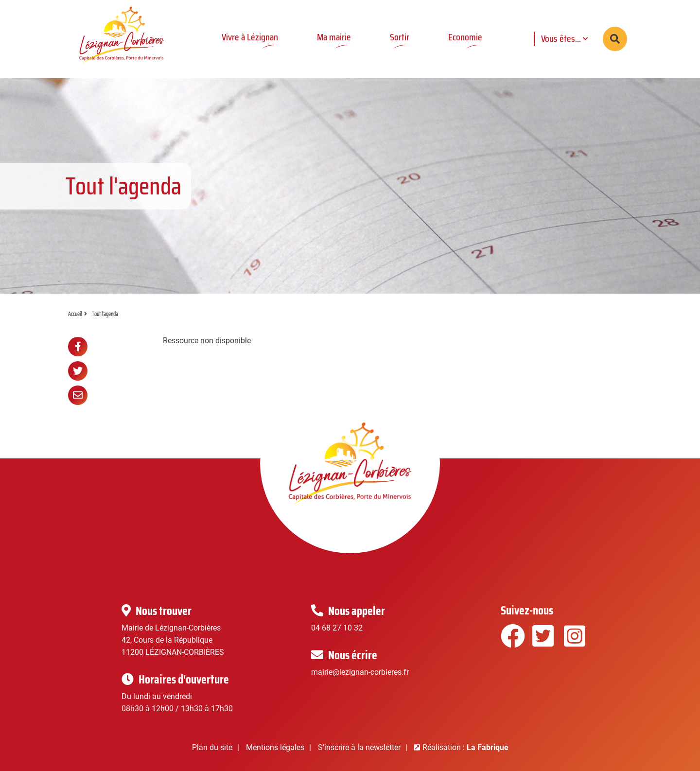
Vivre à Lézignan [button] (250, 37)
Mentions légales (275, 747)
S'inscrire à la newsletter (359, 747)
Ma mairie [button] (334, 37)
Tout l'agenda (105, 314)
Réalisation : (465, 747)
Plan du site (212, 747)
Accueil (75, 314)
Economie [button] (465, 37)
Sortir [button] (400, 37)
